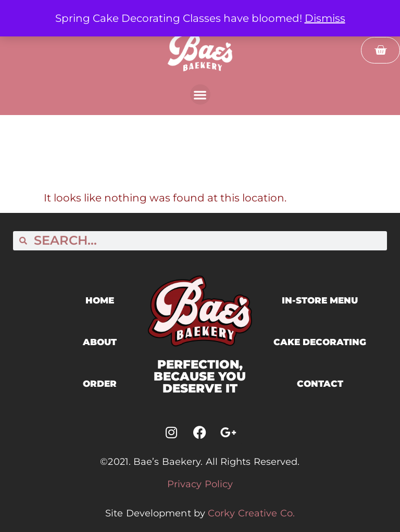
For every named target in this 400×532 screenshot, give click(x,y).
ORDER (100, 384)
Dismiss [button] (325, 18)
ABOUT (100, 342)
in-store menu (320, 300)
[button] (200, 94)
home (100, 300)
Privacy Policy (200, 484)
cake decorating (320, 342)
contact (320, 384)
